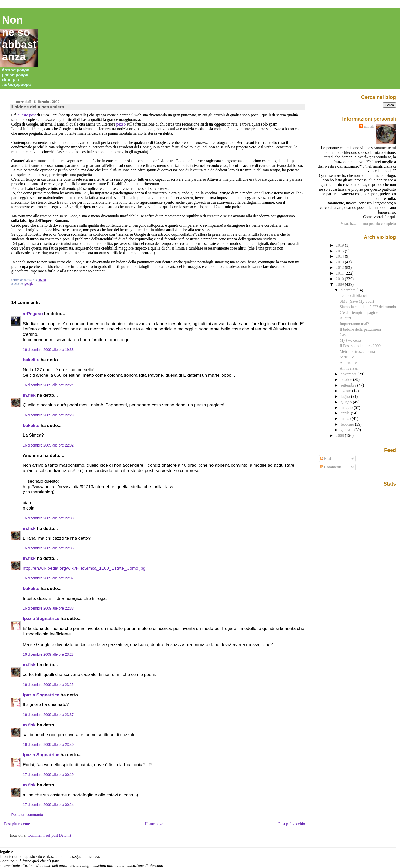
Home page (154, 824)
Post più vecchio (292, 824)
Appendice (348, 363)
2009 (340, 284)
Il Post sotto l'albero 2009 (360, 346)
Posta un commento (27, 815)
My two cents (351, 340)
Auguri (345, 318)
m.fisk (29, 395)
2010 (340, 279)
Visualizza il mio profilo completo (368, 223)
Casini (345, 335)
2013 (340, 262)
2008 (340, 435)
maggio (347, 408)
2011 (340, 273)
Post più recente (17, 824)
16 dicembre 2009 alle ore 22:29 (48, 415)
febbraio (348, 424)
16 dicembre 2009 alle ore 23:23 (48, 654)
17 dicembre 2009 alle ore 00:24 (48, 805)
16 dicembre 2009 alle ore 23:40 (48, 745)
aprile (346, 413)
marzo (346, 419)
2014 (340, 256)
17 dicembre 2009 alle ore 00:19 (48, 775)
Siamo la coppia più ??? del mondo (368, 307)
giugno (347, 402)
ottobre (347, 380)
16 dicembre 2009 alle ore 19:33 (48, 350)
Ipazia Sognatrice (41, 618)
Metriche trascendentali (358, 351)
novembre (349, 374)
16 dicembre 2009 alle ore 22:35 (48, 548)
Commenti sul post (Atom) (49, 835)
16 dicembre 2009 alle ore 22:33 (48, 518)
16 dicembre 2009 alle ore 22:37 (48, 578)
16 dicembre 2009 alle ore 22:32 (48, 445)
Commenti (331, 467)
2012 (340, 268)
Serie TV (347, 357)
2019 (340, 245)
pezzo (121, 124)
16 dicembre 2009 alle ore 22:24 (48, 385)
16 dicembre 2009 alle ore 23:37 (48, 715)
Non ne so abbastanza (19, 38)
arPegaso (33, 314)
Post (326, 458)
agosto (346, 391)
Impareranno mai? (354, 324)
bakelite (31, 360)
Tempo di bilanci (353, 296)
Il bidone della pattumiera (37, 107)
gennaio (347, 430)
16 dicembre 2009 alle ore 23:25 (48, 685)
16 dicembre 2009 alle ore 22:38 (48, 608)
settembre (349, 385)
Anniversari (349, 368)
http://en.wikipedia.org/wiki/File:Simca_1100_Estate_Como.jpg (84, 568)
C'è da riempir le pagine (359, 312)
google (29, 284)
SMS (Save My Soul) (357, 301)
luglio (346, 396)
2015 (340, 251)
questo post (27, 115)
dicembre (349, 290)
